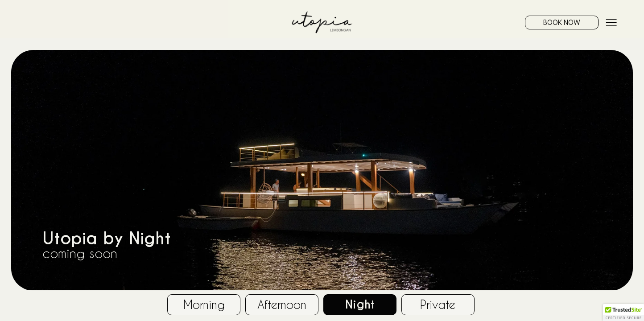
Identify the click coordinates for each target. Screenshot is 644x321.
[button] (623, 313)
